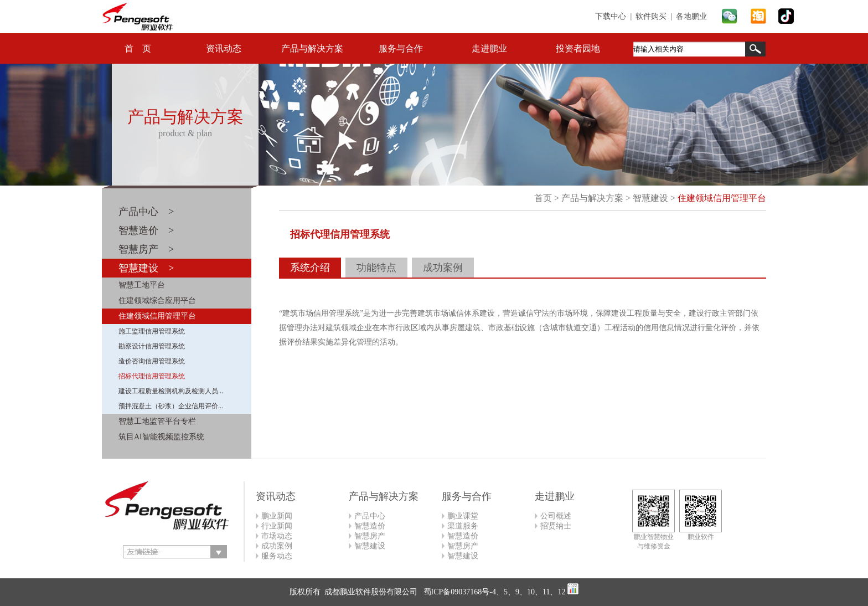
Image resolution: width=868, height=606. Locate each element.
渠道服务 (463, 526)
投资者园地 (578, 48)
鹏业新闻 (277, 516)
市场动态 (277, 536)
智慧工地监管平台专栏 (157, 421)
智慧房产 (370, 536)
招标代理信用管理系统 (152, 376)
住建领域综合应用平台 (157, 301)
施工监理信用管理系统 (152, 331)
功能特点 (376, 268)
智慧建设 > (146, 268)
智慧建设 (650, 198)
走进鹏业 (489, 48)
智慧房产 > (146, 249)
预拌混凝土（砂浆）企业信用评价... (171, 406)
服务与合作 (401, 48)
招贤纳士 (556, 526)
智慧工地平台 (142, 285)
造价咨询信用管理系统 (152, 361)
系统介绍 (310, 268)
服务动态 (277, 556)
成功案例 (443, 268)
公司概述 (556, 516)
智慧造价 (370, 526)
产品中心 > (146, 212)
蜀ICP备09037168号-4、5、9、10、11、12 (493, 592)
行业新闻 (277, 526)
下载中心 (611, 16)
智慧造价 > (146, 230)
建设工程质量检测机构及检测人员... (171, 391)
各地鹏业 (691, 16)
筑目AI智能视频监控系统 (161, 437)
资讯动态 (224, 48)
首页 (543, 198)
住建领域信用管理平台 (157, 316)
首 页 (138, 48)
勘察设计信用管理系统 (152, 346)
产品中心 (370, 516)
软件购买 (651, 16)
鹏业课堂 (463, 516)
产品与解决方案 (312, 48)
